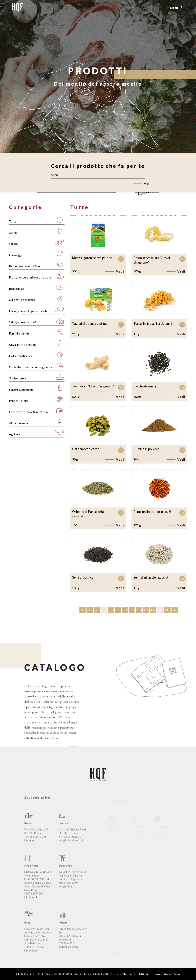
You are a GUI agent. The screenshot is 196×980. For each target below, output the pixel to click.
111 (118, 610)
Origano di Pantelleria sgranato (88, 514)
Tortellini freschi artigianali (153, 324)
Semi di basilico (83, 577)
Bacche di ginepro (146, 386)
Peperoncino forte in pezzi (152, 512)
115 (146, 610)
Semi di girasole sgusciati (151, 577)
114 (139, 610)
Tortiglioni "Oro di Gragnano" (93, 386)
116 (153, 610)
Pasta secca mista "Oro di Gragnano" (152, 260)
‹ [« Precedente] (83, 610)
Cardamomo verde (86, 449)
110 (111, 610)
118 (167, 610)
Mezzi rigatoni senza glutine (92, 258)
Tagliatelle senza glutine (89, 324)
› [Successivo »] (175, 610)
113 (132, 610)
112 (125, 610)
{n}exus (176, 974)
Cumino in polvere (146, 449)
